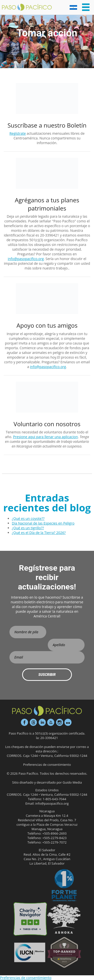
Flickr (68, 722)
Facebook (25, 722)
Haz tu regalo (30, 952)
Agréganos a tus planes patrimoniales (47, 204)
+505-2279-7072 (54, 842)
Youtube (51, 722)
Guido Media (72, 782)
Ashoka (64, 919)
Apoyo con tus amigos (47, 325)
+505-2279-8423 (54, 838)
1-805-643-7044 (54, 799)
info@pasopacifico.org (26, 259)
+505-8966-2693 (54, 833)
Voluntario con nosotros (47, 424)
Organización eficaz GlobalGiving (64, 952)
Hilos (33, 722)
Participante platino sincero (30, 886)
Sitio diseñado (23, 782)
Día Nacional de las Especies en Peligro (43, 523)
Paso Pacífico (47, 711)
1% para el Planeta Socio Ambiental (64, 886)
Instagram (59, 722)
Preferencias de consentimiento (47, 765)
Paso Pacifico (27, 7)
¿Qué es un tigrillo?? (28, 528)
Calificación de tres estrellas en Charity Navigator (30, 919)
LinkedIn (42, 722)
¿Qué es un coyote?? (28, 518)
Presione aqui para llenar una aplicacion (45, 437)
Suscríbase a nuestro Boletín (47, 125)
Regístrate (18, 133)
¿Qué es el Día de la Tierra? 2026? (39, 533)
